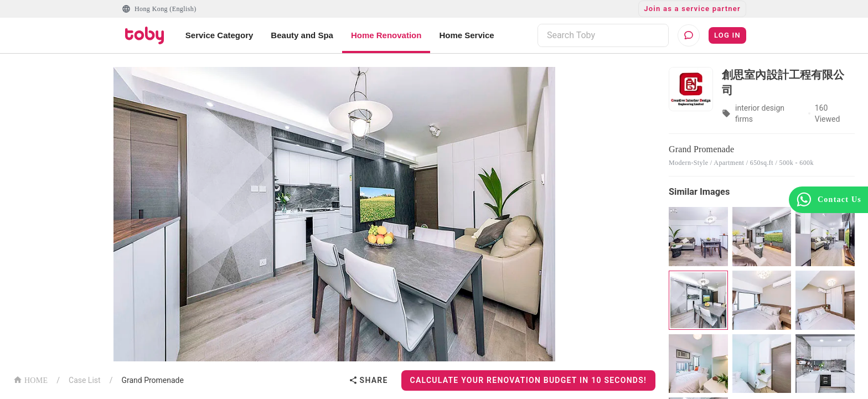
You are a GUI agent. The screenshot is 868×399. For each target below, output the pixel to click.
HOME (30, 379)
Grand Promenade (153, 380)
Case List (85, 380)
